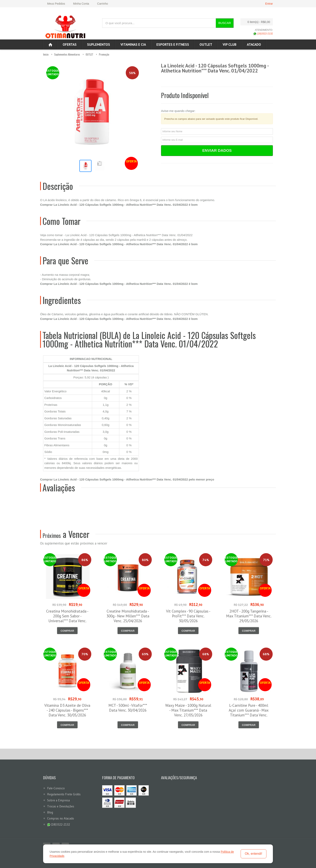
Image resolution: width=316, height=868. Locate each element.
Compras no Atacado (61, 818)
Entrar (269, 4)
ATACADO (254, 44)
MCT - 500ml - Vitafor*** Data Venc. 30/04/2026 (128, 708)
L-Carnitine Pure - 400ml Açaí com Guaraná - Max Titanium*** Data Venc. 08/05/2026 (249, 713)
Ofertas (70, 44)
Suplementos (99, 44)
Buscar (225, 23)
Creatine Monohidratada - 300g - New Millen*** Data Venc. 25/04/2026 (128, 616)
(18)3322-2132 (263, 34)
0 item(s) (256, 22)
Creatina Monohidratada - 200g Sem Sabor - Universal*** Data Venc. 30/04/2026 (67, 618)
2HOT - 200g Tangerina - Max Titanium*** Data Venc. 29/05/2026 (249, 616)
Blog (50, 812)
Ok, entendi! (254, 854)
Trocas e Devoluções (61, 806)
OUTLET (206, 44)
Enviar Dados (217, 150)
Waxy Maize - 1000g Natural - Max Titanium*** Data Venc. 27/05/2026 (188, 710)
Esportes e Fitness (173, 44)
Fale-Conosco (56, 788)
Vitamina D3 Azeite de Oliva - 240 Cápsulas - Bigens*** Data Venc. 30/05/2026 (67, 710)
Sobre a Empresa (58, 800)
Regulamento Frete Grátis (64, 794)
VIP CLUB (230, 44)
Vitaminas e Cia (133, 44)
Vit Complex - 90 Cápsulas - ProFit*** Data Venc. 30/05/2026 (188, 616)
